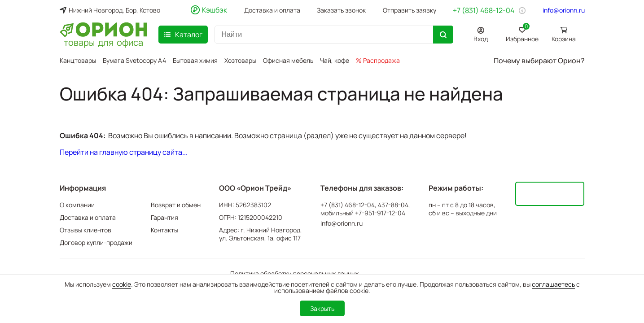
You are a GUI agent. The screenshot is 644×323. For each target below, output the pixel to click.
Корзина (564, 39)
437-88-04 (393, 205)
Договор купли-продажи (96, 242)
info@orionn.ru (564, 10)
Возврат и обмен (176, 205)
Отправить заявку (410, 10)
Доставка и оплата (272, 10)
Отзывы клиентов (85, 230)
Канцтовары (78, 60)
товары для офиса (103, 42)
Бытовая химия (195, 60)
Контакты (164, 230)
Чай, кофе (335, 60)
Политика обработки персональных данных (294, 273)
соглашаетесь (553, 284)
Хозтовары (240, 60)
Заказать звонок (341, 10)
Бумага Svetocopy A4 (134, 60)
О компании (77, 205)
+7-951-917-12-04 (380, 213)
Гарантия (164, 217)
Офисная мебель (288, 60)
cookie (122, 284)
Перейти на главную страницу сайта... (124, 152)
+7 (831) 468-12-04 (484, 10)
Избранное (522, 33)
